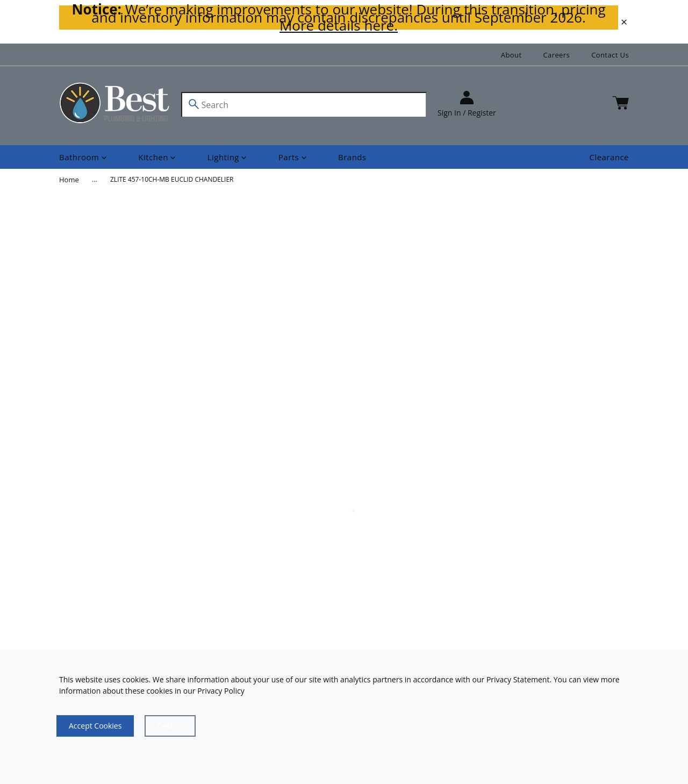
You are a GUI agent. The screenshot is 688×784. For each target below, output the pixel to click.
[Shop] (84, 157)
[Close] (170, 726)
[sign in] (467, 105)
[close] (624, 22)
